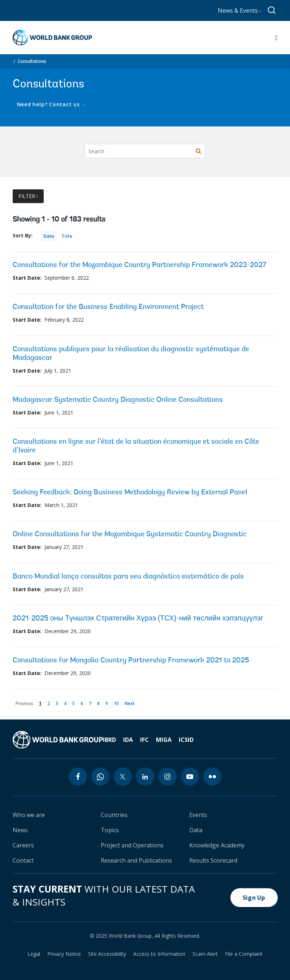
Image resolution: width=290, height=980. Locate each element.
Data (196, 830)
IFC (144, 740)
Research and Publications (136, 860)
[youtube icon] (190, 777)
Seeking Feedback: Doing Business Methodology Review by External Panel (130, 493)
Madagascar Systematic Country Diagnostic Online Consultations (118, 400)
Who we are (29, 815)
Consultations (32, 61)
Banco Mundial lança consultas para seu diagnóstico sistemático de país (128, 577)
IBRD (109, 740)
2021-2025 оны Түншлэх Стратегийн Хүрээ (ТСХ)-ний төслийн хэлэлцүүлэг (138, 619)
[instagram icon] (168, 777)
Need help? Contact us (49, 104)
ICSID (186, 740)
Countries (114, 815)
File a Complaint (244, 954)
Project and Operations (132, 845)
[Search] (145, 151)
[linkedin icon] (145, 777)
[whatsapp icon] (100, 777)
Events (198, 815)
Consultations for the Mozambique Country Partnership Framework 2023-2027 (139, 265)
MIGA (164, 740)
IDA (128, 740)
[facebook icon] (78, 777)
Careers (23, 845)
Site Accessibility (107, 954)
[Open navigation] (276, 38)
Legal (34, 954)
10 (118, 702)
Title (67, 236)
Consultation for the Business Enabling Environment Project (108, 307)
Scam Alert (205, 954)
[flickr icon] (212, 777)
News (20, 830)
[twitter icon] (123, 777)
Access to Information (159, 954)
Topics (110, 830)
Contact (23, 860)
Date (49, 236)
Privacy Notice (64, 954)
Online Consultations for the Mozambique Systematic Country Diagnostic (130, 534)
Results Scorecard (213, 860)
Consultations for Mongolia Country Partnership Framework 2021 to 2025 (131, 661)
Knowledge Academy (217, 845)
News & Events (239, 10)
